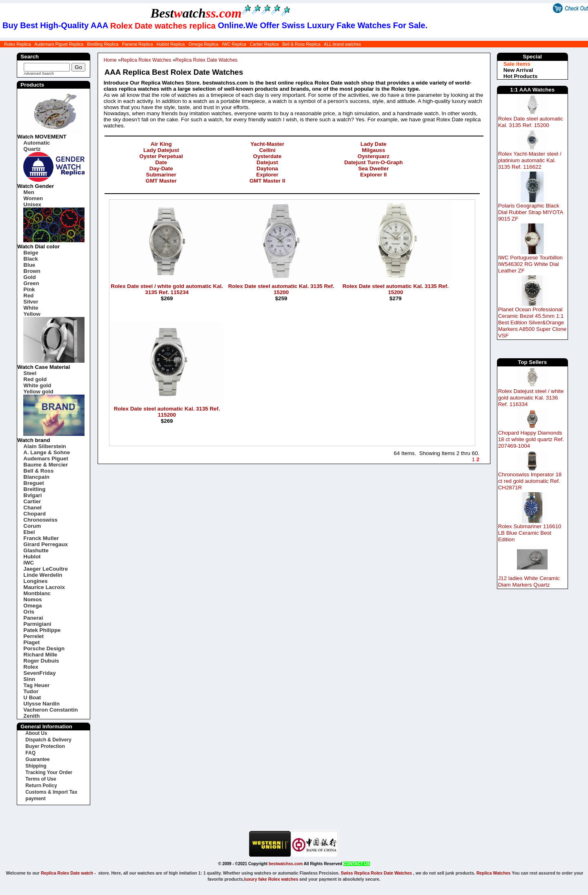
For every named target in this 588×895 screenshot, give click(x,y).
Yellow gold (38, 392)
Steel (30, 373)
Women (33, 198)
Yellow (32, 314)
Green (31, 283)
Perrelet (33, 636)
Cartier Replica (264, 44)
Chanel (32, 508)
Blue (29, 265)
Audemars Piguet (46, 459)
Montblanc (37, 593)
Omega (32, 606)
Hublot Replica (170, 44)
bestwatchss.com (286, 864)
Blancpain (36, 477)
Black (31, 259)
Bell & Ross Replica (301, 44)
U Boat (32, 697)
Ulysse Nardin (41, 704)
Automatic (37, 143)
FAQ (30, 753)
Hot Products (521, 76)
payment (35, 799)
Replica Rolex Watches (146, 60)
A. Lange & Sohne (47, 452)
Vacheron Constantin (50, 710)
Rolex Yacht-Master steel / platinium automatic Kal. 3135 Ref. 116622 (530, 160)
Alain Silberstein (45, 446)
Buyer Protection (45, 746)
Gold (29, 277)
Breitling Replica (103, 44)
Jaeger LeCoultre (46, 569)
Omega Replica (203, 44)
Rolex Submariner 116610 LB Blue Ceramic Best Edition (530, 533)
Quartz (32, 149)
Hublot (32, 557)
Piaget (31, 642)
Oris (29, 612)
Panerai (33, 618)
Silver (31, 302)
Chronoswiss (40, 520)
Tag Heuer (36, 685)
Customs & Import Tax (51, 792)
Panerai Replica (137, 44)
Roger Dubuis (41, 661)
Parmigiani (37, 624)
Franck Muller (41, 538)
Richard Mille (40, 655)
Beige (31, 253)
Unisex (32, 204)
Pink (29, 289)
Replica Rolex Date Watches (206, 60)
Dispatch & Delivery (48, 740)
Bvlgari (32, 495)
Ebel (29, 532)
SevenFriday (39, 673)
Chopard (35, 514)
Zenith (31, 716)
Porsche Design (44, 648)
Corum (32, 526)
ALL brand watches (342, 44)
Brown (32, 271)
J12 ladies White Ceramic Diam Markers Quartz (529, 581)
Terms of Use (41, 779)
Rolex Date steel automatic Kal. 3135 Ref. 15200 (531, 122)
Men (29, 192)
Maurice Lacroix (44, 587)
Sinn (29, 679)
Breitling (34, 489)
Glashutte (36, 550)
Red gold (35, 379)
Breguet (33, 483)
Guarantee (37, 759)
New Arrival (518, 70)
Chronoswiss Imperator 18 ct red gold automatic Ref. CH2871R (530, 481)
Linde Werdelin (43, 575)
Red (28, 296)
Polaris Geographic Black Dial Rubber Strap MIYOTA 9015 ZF (531, 212)
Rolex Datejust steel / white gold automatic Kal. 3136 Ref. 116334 (531, 398)
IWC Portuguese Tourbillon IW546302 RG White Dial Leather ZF (530, 264)
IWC (29, 563)
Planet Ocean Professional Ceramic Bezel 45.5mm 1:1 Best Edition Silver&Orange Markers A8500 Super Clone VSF (532, 323)
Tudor (31, 691)
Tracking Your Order (49, 772)
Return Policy (41, 786)
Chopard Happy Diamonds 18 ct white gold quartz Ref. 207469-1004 (531, 439)
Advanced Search (39, 74)
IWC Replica (234, 44)
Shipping (36, 766)
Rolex (31, 667)
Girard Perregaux (46, 544)
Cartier (32, 501)
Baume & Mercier (46, 465)
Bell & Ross (38, 471)
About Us (36, 733)
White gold (37, 385)
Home (110, 60)
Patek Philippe (42, 630)
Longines (35, 581)
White (31, 308)
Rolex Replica (18, 44)
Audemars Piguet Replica (59, 44)
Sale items (517, 64)
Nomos (32, 599)
